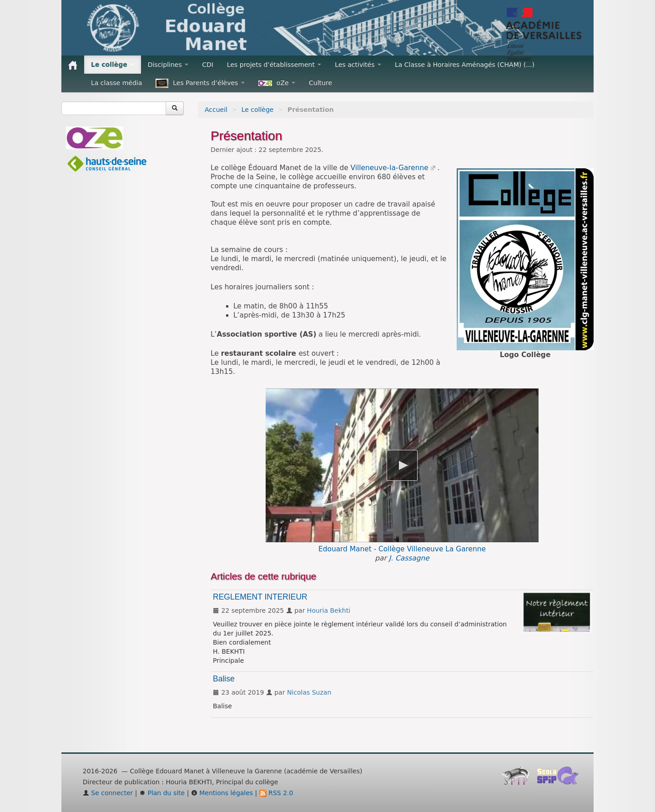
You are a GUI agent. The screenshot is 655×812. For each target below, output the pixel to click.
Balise (224, 679)
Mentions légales (222, 793)
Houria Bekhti (329, 610)
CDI (208, 65)
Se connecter (108, 793)
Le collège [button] (113, 65)
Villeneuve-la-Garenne (390, 168)
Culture (320, 83)
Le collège (258, 110)
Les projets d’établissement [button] (274, 65)
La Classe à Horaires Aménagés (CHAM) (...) (465, 65)
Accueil (216, 110)
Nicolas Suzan (309, 692)
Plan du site (162, 793)
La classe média (116, 83)
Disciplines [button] (168, 65)
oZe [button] (277, 83)
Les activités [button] (358, 65)
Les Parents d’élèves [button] (200, 83)
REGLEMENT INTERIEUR (260, 597)
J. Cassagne (409, 558)
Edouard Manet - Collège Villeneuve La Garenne (402, 549)
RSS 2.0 (276, 793)
